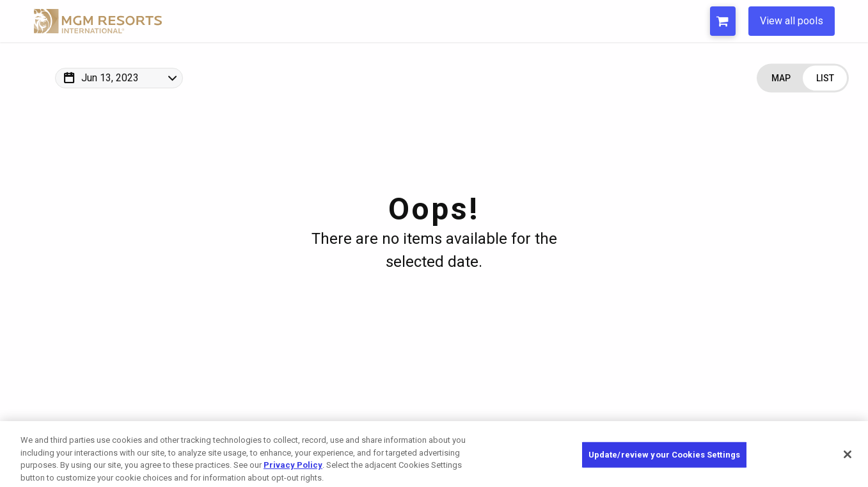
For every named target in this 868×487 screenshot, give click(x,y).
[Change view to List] (825, 78)
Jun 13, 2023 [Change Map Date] (110, 78)
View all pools (792, 21)
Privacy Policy (293, 471)
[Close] (848, 461)
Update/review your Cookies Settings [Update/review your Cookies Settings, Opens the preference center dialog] (665, 461)
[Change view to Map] (781, 78)
